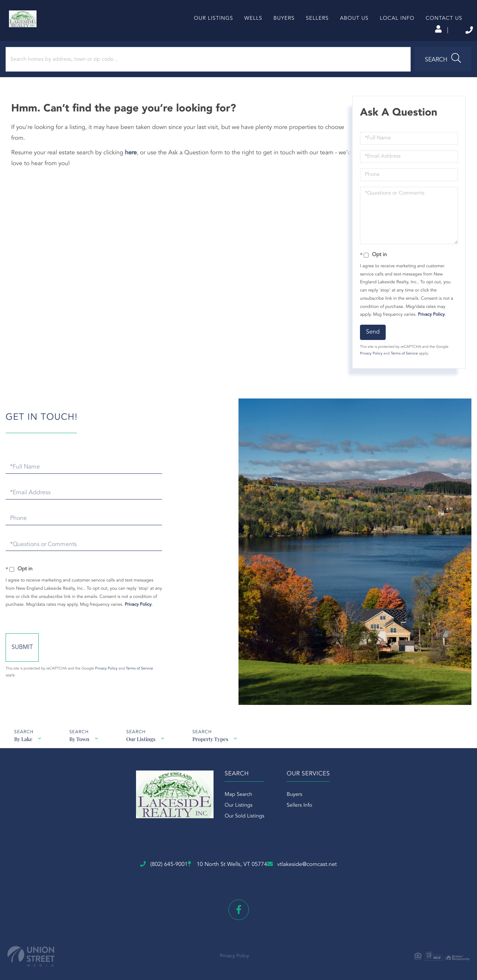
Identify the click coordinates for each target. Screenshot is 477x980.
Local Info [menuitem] (384, 42)
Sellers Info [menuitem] (299, 831)
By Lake (22, 748)
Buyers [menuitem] (271, 42)
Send (370, 353)
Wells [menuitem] (240, 42)
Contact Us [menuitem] (431, 42)
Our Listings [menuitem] (201, 42)
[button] (206, 80)
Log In (351, 30)
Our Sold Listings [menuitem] (233, 842)
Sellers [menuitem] (304, 42)
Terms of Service (402, 374)
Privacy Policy (429, 335)
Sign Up (384, 30)
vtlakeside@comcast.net (346, 873)
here (136, 173)
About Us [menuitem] (342, 42)
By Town (80, 748)
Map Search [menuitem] (227, 820)
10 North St (224, 873)
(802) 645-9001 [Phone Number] (428, 30)
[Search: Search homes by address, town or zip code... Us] (100, 80)
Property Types (215, 748)
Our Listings (143, 748)
